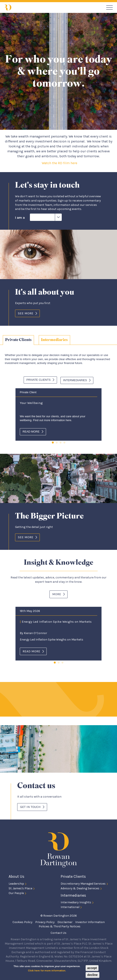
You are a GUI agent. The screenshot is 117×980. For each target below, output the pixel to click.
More (57, 593)
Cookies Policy (22, 921)
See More (26, 313)
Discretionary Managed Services (83, 883)
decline (92, 975)
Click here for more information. (47, 971)
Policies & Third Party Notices (60, 926)
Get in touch (30, 806)
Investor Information (90, 921)
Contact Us (58, 932)
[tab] (18, 340)
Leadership (16, 883)
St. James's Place (20, 887)
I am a (20, 218)
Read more (31, 431)
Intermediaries (54, 340)
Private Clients (18, 340)
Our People (16, 892)
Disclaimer (65, 921)
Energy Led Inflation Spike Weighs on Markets (56, 621)
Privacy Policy (45, 921)
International (70, 906)
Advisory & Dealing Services (80, 887)
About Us (16, 876)
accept (92, 968)
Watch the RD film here (60, 163)
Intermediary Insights (76, 901)
